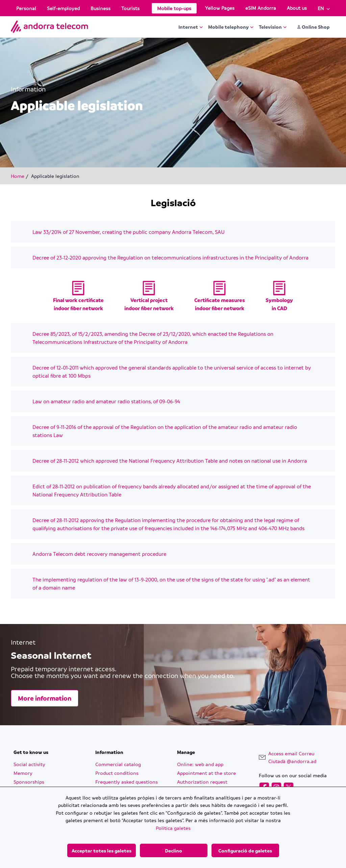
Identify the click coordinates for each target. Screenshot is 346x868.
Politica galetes (173, 828)
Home (18, 176)
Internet (191, 27)
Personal (26, 8)
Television (273, 27)
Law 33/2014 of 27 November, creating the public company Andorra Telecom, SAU (129, 232)
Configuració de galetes (245, 850)
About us (297, 8)
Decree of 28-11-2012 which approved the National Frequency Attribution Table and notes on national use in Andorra (170, 461)
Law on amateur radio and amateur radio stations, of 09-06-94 (106, 401)
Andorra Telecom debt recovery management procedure (99, 554)
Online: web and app (200, 764)
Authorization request (202, 782)
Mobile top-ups (174, 8)
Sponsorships (29, 782)
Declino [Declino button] (174, 850)
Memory (23, 773)
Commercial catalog (118, 764)
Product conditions (117, 773)
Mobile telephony (231, 27)
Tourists (130, 8)
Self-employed (63, 8)
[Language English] (324, 8)
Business (101, 8)
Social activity (29, 764)
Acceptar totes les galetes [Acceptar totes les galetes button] (102, 850)
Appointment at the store (206, 773)
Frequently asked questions (127, 782)
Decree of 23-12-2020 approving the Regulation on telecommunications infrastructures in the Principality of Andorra (170, 257)
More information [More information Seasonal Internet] (45, 698)
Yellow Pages (220, 8)
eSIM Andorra (261, 8)
